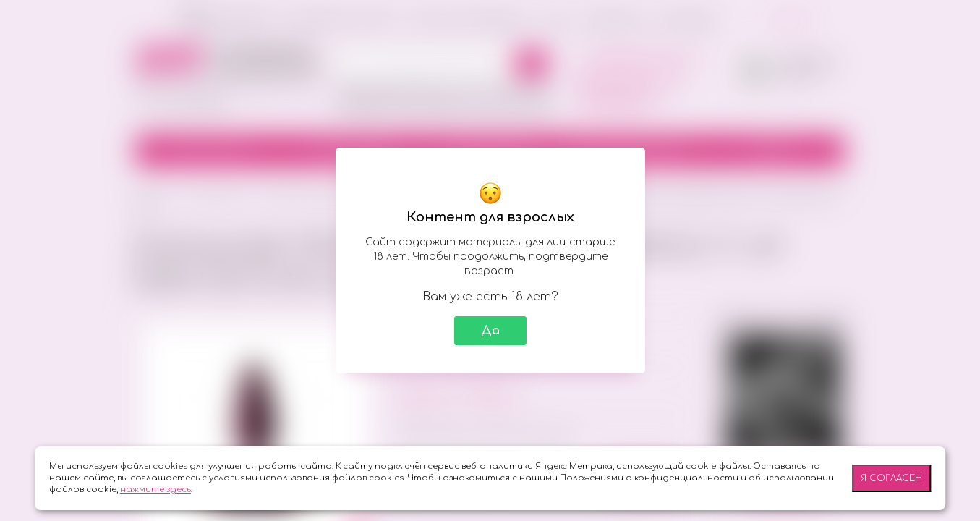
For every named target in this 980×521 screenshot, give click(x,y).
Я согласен (891, 478)
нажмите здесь (155, 490)
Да (490, 331)
